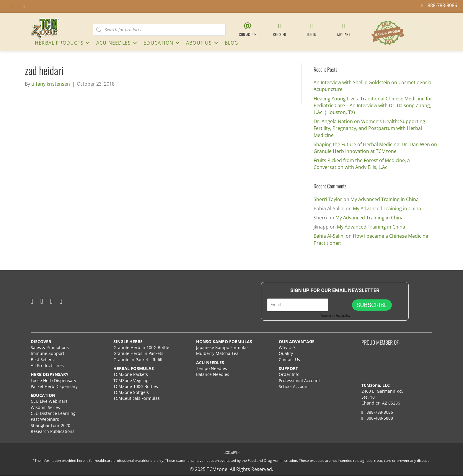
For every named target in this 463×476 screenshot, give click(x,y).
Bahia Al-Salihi (329, 236)
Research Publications (53, 431)
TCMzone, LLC (376, 385)
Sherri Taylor (328, 199)
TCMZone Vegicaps (132, 380)
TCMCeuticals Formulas (137, 398)
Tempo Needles (212, 368)
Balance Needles (213, 374)
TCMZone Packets (131, 374)
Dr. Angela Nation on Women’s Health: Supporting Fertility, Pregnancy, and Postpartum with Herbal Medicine (369, 128)
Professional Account (299, 380)
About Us (199, 43)
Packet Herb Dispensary (54, 386)
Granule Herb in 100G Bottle (141, 347)
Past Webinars (45, 419)
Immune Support (48, 353)
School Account (294, 386)
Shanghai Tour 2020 (50, 425)
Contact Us (289, 360)
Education (158, 43)
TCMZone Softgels (131, 392)
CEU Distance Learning (53, 413)
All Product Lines (47, 365)
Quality (286, 353)
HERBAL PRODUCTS (59, 43)
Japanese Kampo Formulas (222, 347)
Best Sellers (42, 360)
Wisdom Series (45, 407)
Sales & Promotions (50, 347)
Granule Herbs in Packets (138, 353)
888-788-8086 (377, 412)
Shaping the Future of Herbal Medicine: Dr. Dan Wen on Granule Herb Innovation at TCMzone (375, 148)
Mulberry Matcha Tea (217, 353)
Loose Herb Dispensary (53, 380)
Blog (232, 43)
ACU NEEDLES (114, 43)
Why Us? (287, 347)
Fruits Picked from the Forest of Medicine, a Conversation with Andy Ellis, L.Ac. (362, 164)
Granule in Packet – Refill (138, 360)
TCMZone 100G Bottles (136, 386)
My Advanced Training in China (385, 199)
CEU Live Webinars (49, 401)
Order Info (290, 374)
